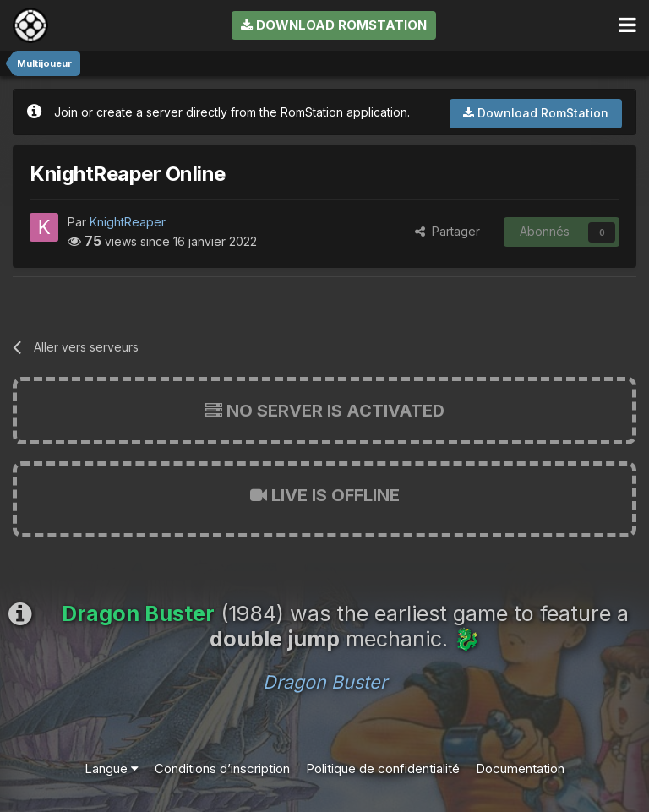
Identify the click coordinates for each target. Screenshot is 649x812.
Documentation (520, 768)
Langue (112, 768)
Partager (447, 231)
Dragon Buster (325, 682)
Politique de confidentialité (383, 768)
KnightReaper (128, 222)
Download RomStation (334, 25)
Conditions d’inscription (222, 768)
